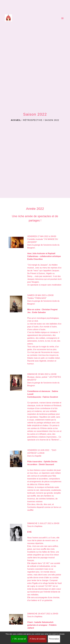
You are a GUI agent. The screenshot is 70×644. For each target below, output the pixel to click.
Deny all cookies (37, 639)
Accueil (16, 120)
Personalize (54, 639)
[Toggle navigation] (62, 18)
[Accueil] (8, 18)
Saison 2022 (52, 120)
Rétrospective (33, 120)
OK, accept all (19, 639)
